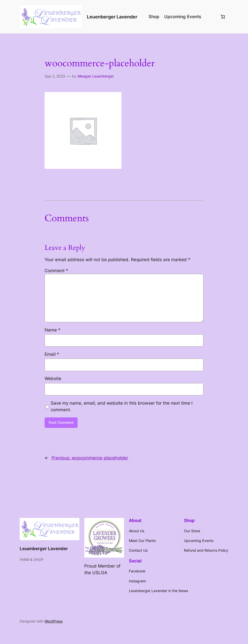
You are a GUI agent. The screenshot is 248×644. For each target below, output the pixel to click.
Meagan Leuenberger (96, 76)
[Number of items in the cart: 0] (223, 17)
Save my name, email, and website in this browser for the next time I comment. (122, 406)
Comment (56, 271)
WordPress (54, 621)
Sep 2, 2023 (55, 76)
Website (53, 379)
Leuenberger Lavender (112, 17)
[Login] (210, 17)
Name (53, 330)
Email (52, 354)
